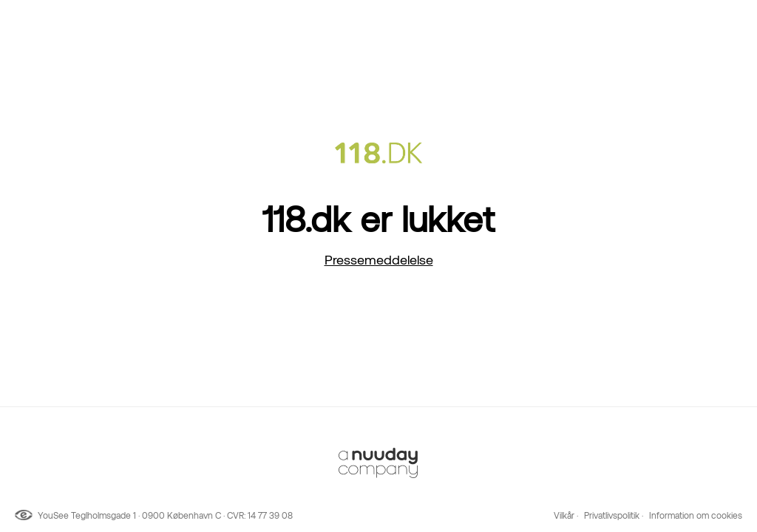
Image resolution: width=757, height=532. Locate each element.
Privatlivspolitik (612, 516)
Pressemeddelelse (379, 260)
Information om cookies (696, 516)
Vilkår (564, 516)
